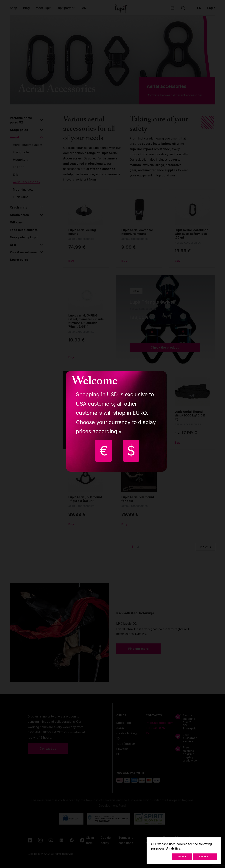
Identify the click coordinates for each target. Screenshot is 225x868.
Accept (182, 857)
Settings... (205, 857)
